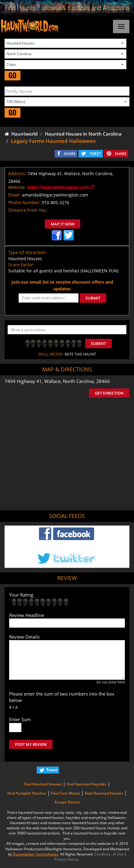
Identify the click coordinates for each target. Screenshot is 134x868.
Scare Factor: (21, 265)
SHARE (70, 154)
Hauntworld (21, 134)
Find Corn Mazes (65, 793)
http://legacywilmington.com (61, 187)
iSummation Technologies (36, 854)
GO (13, 75)
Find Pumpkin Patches (27, 793)
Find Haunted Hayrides (87, 784)
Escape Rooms (67, 802)
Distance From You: (28, 210)
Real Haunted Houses (104, 793)
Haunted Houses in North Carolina (83, 134)
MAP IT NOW (63, 224)
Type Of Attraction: (27, 252)
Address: (17, 174)
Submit (98, 343)
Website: (17, 187)
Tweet (52, 770)
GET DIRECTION (109, 393)
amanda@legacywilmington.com (55, 195)
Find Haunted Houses (43, 784)
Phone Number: (24, 202)
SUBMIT (93, 298)
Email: (14, 195)
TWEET (95, 154)
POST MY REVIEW (31, 744)
